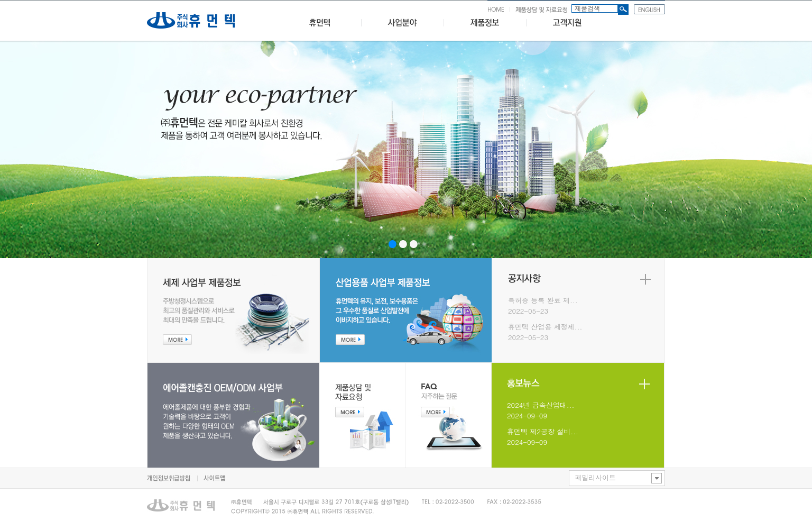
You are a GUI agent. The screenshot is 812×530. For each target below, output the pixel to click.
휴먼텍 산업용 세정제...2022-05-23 (545, 332)
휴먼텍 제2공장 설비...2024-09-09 (543, 437)
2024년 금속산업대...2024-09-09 (541, 410)
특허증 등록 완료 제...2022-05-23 (543, 305)
